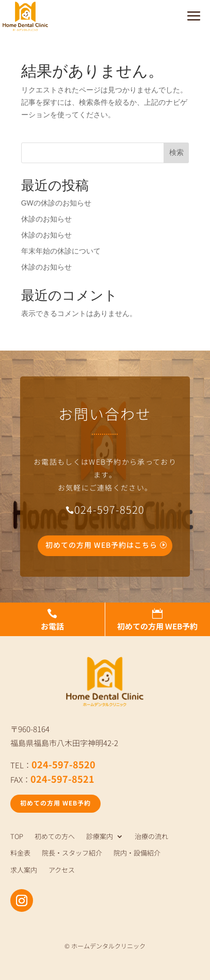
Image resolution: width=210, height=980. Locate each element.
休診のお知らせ (46, 219)
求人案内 (24, 870)
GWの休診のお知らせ (56, 203)
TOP (17, 837)
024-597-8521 (62, 779)
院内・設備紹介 (137, 853)
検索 (176, 152)
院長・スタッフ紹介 (72, 853)
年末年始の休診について (61, 251)
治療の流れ (151, 837)
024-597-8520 (63, 764)
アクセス (62, 870)
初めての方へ (55, 837)
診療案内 (100, 837)
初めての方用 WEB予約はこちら (101, 545)
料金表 (20, 853)
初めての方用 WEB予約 (55, 803)
